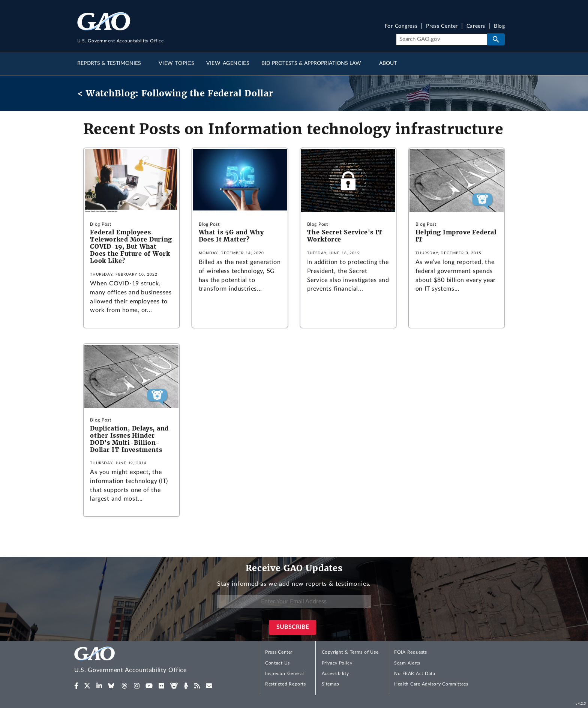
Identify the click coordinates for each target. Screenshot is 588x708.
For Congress (401, 26)
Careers (476, 26)
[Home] (145, 661)
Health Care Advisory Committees (431, 684)
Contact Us (277, 663)
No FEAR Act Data (415, 673)
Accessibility (335, 673)
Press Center (442, 26)
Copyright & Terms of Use (350, 652)
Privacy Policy (337, 663)
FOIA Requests (410, 652)
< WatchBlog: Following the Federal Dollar (175, 93)
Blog (499, 26)
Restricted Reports (285, 684)
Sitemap (331, 684)
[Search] (442, 39)
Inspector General (285, 673)
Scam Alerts (407, 663)
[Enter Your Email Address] (294, 602)
